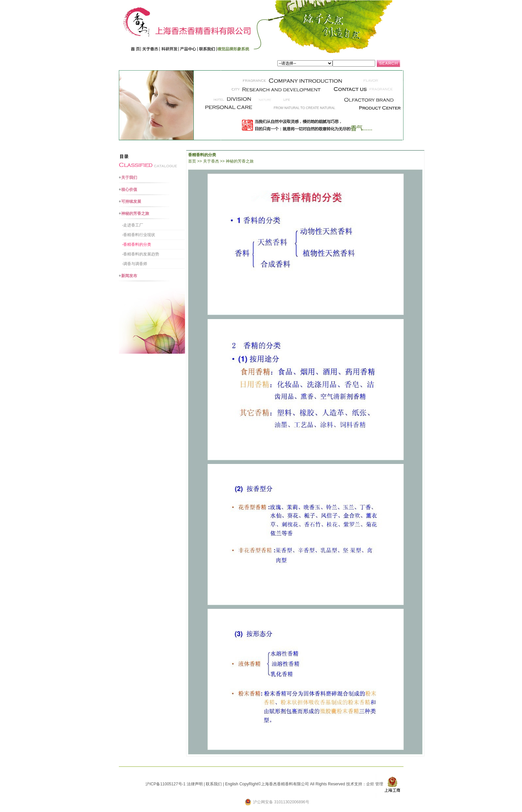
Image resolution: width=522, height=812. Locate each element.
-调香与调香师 (135, 264)
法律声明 (195, 784)
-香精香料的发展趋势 (141, 254)
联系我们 (214, 784)
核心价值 (129, 190)
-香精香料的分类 (137, 244)
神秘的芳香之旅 (135, 213)
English (232, 784)
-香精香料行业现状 (139, 235)
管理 (379, 784)
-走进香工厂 (133, 225)
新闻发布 (129, 276)
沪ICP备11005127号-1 (165, 784)
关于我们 (129, 178)
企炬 (370, 784)
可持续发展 (131, 202)
